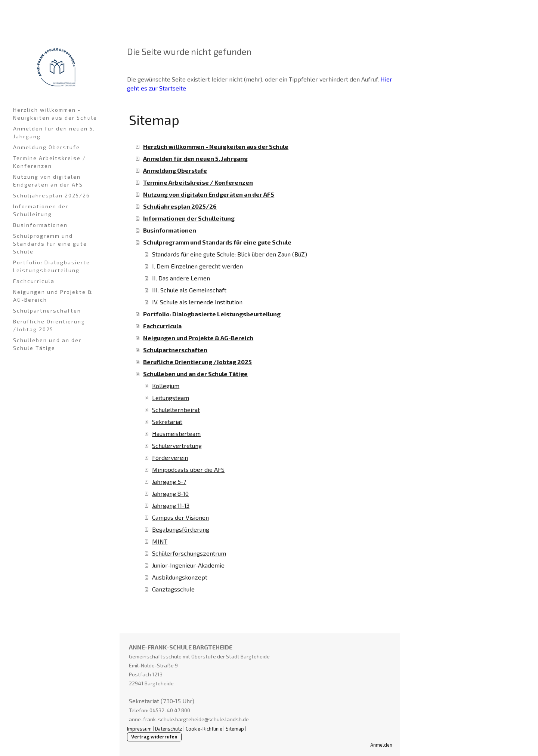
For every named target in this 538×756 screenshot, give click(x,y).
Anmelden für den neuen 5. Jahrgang (54, 132)
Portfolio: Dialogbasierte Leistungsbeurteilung (52, 266)
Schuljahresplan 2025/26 (52, 195)
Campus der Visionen (180, 517)
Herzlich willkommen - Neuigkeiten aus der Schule (55, 114)
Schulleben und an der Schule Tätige (47, 344)
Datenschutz (169, 729)
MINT (160, 541)
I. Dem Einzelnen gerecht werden (197, 266)
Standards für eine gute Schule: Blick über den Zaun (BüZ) (230, 254)
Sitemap (235, 729)
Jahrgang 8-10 (170, 493)
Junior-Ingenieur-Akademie (188, 565)
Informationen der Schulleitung (41, 210)
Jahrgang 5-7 (169, 481)
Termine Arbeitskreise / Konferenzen (50, 162)
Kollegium (166, 386)
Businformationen (40, 225)
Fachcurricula (34, 281)
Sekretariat (167, 422)
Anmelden (381, 745)
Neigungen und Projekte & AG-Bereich (53, 296)
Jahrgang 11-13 (171, 505)
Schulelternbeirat (176, 410)
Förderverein (170, 457)
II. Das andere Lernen (181, 278)
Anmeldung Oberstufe (47, 147)
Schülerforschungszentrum (189, 553)
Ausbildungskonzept (180, 577)
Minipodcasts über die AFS (188, 469)
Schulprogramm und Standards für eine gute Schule (50, 244)
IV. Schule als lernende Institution (197, 302)
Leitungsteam (171, 398)
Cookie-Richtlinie (204, 729)
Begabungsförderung (181, 529)
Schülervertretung (177, 445)
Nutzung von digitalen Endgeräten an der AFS (48, 181)
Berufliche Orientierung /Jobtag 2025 (49, 325)
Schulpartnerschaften (47, 311)
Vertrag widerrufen (154, 737)
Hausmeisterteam (176, 434)
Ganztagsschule (173, 589)
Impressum (139, 729)
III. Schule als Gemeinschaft (189, 290)
